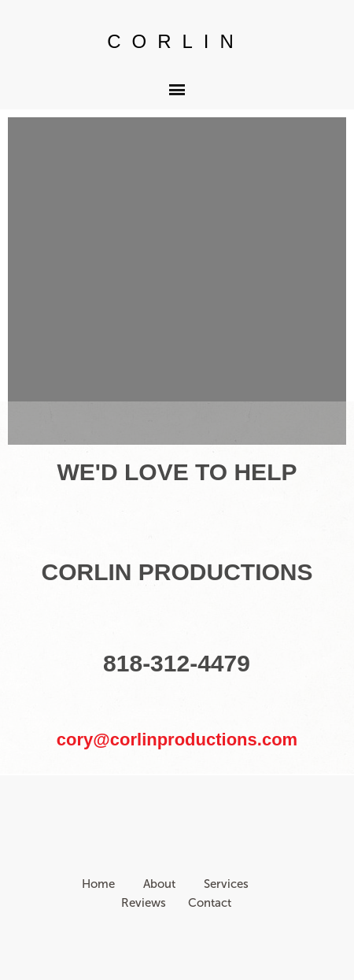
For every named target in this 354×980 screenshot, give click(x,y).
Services (228, 884)
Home (100, 884)
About (159, 884)
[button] (177, 90)
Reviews (144, 903)
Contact (210, 903)
